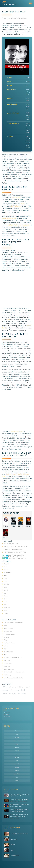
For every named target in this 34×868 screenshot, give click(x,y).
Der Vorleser (6, 637)
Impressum (7, 714)
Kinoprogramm (7, 716)
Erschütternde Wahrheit (9, 634)
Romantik (5, 605)
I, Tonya (5, 640)
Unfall (8, 319)
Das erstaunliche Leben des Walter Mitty (13, 678)
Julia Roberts (10, 225)
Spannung (15, 690)
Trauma (5, 693)
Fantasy (27, 92)
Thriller (27, 94)
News (4, 602)
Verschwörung (22, 693)
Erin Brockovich (27, 225)
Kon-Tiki (5, 646)
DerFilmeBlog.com (12, 708)
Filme (4, 581)
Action (4, 567)
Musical (5, 596)
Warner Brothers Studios (9, 218)
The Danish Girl (7, 663)
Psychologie (6, 690)
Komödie (5, 590)
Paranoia (28, 687)
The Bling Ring (6, 675)
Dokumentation (7, 573)
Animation (5, 570)
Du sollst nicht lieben (8, 628)
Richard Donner (16, 197)
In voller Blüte (6, 660)
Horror (4, 587)
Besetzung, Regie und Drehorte (11, 544)
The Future (7, 526)
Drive (4, 655)
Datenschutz (7, 713)
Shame (5, 649)
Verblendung (16, 526)
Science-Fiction (7, 608)
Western (5, 613)
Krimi (4, 593)
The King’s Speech (7, 652)
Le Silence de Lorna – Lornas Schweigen (13, 623)
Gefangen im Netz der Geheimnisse (14, 549)
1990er (5, 687)
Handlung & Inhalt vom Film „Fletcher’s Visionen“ (15, 547)
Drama (27, 90)
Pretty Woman (18, 225)
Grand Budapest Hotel (8, 669)
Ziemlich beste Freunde (9, 643)
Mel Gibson (21, 687)
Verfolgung (12, 693)
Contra (5, 625)
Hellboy (6, 538)
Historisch (5, 584)
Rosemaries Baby (7, 631)
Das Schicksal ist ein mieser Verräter (12, 657)
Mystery (5, 599)
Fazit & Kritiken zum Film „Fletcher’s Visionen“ (15, 552)
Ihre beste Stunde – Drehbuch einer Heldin (13, 672)
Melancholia (6, 666)
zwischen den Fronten (17, 432)
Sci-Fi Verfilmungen (17, 206)
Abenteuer (5, 564)
